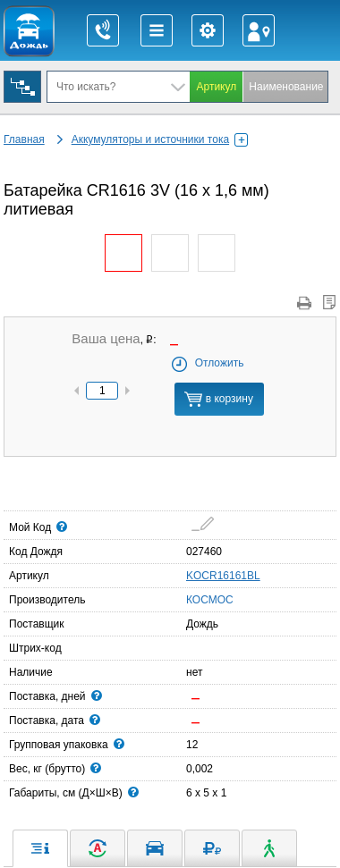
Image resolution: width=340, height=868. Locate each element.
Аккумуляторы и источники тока (160, 139)
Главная (24, 139)
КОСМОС (191, 599)
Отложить (207, 363)
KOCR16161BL (223, 576)
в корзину (218, 399)
